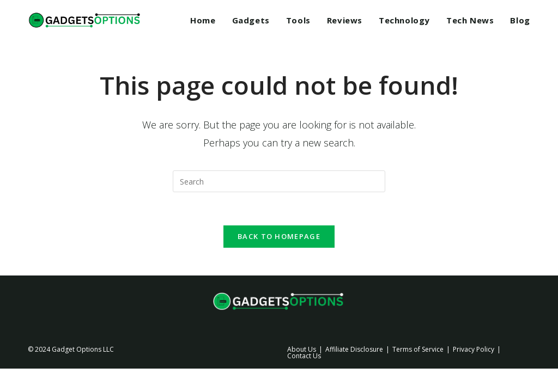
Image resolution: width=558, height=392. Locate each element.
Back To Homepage (279, 236)
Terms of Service (418, 349)
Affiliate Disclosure (354, 349)
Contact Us (304, 356)
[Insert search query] (279, 181)
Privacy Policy (474, 349)
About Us (302, 349)
